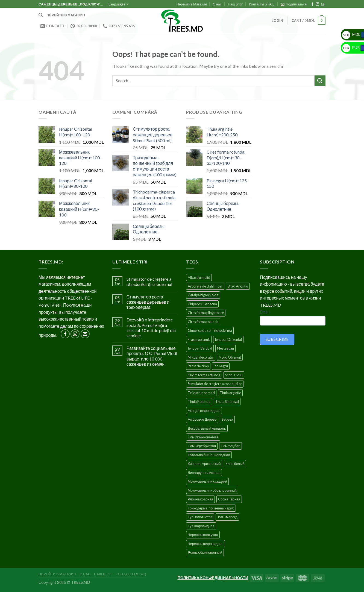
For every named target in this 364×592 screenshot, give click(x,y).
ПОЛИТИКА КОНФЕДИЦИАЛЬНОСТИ (213, 578)
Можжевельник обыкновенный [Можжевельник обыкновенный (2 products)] (212, 490)
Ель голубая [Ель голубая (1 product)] (231, 446)
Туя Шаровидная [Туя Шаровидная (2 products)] (201, 526)
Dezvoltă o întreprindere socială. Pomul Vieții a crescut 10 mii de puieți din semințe (151, 328)
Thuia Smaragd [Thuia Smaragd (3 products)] (227, 401)
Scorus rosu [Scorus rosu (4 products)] (234, 375)
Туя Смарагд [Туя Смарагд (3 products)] (227, 517)
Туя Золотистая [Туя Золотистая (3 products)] (200, 517)
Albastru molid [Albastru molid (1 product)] (199, 277)
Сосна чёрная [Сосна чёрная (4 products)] (229, 499)
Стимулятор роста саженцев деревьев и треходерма (148, 302)
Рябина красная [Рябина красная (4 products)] (200, 499)
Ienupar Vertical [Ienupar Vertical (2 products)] (200, 348)
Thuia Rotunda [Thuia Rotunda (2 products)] (199, 401)
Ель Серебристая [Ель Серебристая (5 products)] (202, 446)
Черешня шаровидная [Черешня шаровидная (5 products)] (206, 544)
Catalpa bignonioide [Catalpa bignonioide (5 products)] (203, 295)
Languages (119, 4)
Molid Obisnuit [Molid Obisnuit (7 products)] (230, 357)
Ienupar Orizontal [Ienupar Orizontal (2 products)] (228, 339)
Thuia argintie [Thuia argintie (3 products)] (230, 393)
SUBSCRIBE (277, 339)
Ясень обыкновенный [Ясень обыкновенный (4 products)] (205, 552)
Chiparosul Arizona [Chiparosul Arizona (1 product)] (202, 304)
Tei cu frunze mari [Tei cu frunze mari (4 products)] (201, 393)
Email (265, 312)
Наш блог (235, 4)
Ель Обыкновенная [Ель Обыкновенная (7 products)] (203, 437)
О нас (217, 4)
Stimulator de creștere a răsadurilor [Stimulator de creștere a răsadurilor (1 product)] (215, 384)
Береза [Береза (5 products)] (227, 419)
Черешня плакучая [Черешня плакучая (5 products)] (203, 535)
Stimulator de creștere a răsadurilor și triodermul (149, 282)
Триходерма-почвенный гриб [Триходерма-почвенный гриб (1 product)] (211, 508)
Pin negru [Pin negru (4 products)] (221, 366)
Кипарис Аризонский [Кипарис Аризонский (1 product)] (204, 464)
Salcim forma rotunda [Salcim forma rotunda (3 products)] (204, 375)
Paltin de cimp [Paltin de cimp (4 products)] (198, 366)
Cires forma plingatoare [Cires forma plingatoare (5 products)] (206, 313)
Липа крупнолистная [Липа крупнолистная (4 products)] (204, 473)
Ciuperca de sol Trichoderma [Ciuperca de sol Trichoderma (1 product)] (210, 330)
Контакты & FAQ (262, 4)
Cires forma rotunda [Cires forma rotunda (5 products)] (203, 322)
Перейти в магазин (66, 15)
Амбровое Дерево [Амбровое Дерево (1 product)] (202, 419)
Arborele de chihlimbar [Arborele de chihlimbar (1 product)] (205, 286)
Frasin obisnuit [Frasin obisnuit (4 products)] (199, 339)
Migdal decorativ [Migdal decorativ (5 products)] (201, 357)
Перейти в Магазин (192, 4)
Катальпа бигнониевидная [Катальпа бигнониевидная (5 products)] (209, 455)
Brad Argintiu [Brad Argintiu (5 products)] (238, 286)
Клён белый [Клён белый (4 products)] (235, 464)
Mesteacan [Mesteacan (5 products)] (225, 348)
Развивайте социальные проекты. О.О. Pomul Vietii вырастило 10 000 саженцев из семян (152, 356)
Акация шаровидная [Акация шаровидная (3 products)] (204, 411)
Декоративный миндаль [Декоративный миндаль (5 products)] (207, 428)
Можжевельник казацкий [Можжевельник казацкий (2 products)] (207, 481)
